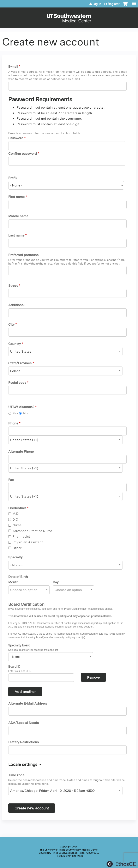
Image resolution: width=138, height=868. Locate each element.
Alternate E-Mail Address (28, 703)
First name (16, 197)
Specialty (15, 557)
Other (17, 548)
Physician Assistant (28, 542)
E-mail (13, 67)
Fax (11, 480)
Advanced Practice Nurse (32, 531)
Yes (15, 413)
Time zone (16, 775)
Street (13, 286)
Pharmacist (21, 536)
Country (14, 344)
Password (16, 138)
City (11, 324)
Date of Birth (18, 577)
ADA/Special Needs (23, 723)
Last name (16, 235)
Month (13, 582)
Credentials (17, 508)
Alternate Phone (21, 452)
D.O (15, 519)
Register (114, 4)
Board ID (14, 666)
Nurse (17, 525)
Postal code (17, 383)
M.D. (16, 514)
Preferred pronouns (23, 255)
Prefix (13, 178)
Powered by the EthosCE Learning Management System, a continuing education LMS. (121, 864)
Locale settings (23, 764)
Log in (97, 4)
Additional (16, 305)
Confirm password (23, 154)
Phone (13, 423)
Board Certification (26, 604)
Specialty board (19, 645)
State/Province (20, 363)
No (25, 413)
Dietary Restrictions (23, 742)
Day (56, 582)
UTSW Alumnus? (21, 407)
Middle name (18, 216)
